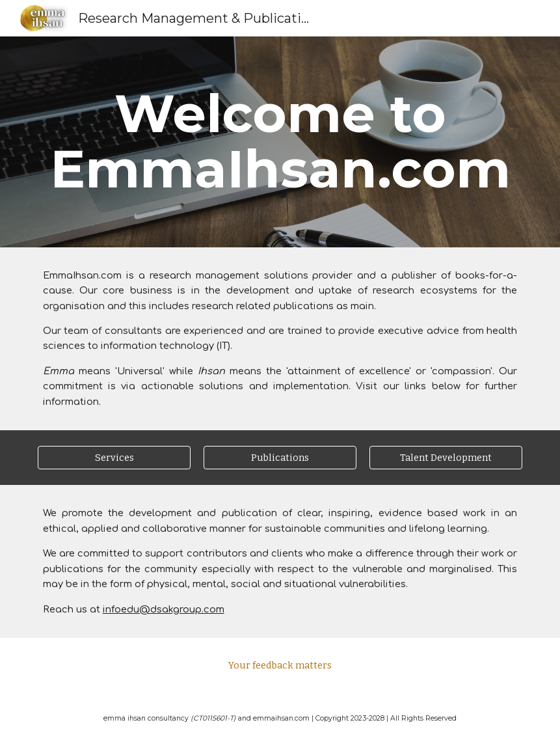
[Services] (114, 458)
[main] (280, 142)
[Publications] (280, 458)
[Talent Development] (446, 458)
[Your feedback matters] (280, 666)
